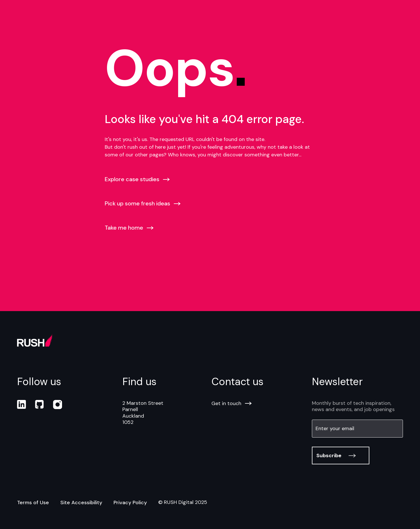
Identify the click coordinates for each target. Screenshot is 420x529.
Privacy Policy (130, 503)
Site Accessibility (81, 503)
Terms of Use (33, 503)
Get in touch (231, 403)
